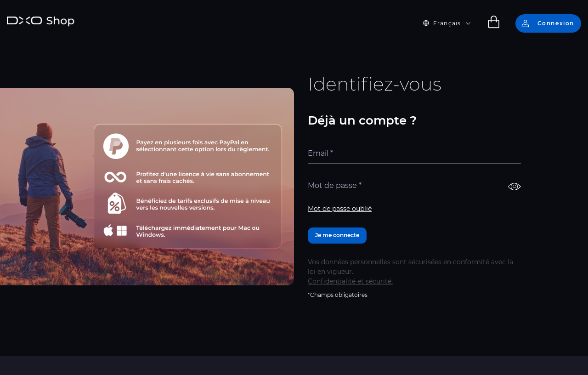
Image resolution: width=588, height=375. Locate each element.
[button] (452, 23)
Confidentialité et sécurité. (350, 281)
